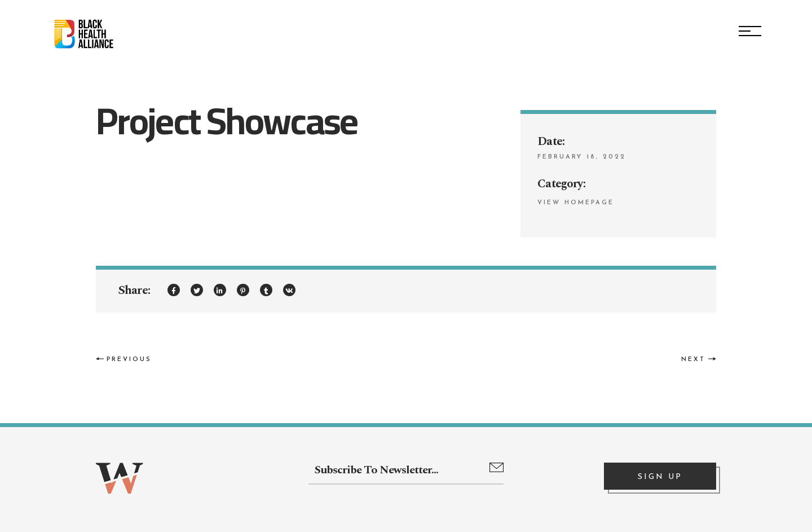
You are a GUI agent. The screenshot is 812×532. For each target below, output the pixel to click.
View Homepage (576, 203)
